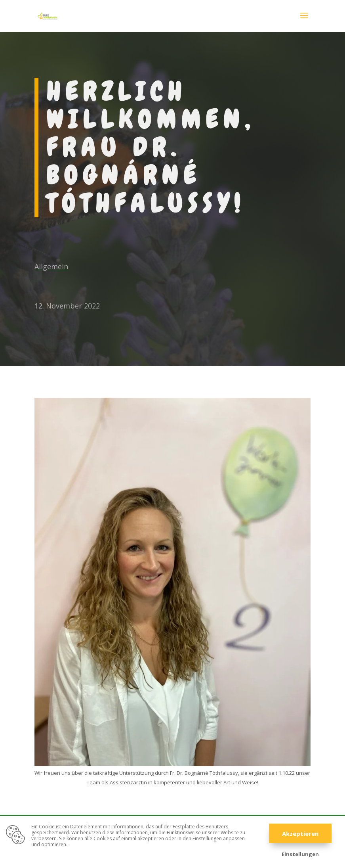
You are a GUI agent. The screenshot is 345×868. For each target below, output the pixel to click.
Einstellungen (300, 854)
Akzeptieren (300, 834)
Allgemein (51, 266)
